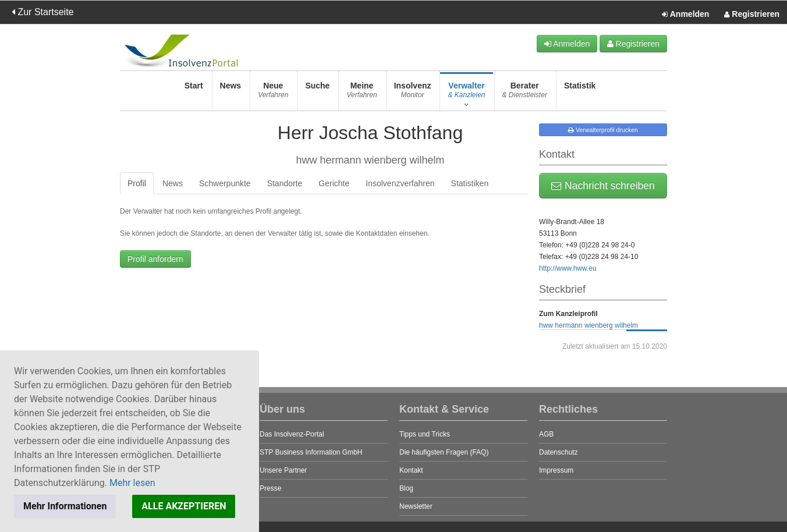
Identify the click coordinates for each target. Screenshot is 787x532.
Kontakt (411, 470)
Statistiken (470, 183)
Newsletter (416, 506)
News (231, 93)
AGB (546, 434)
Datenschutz (559, 452)
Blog (406, 488)
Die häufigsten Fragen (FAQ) (444, 452)
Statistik (580, 93)
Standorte (285, 183)
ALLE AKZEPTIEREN (184, 506)
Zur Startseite (42, 12)
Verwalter (466, 93)
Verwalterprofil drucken (603, 130)
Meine (361, 93)
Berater (525, 93)
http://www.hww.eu (568, 268)
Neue (273, 93)
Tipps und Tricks (425, 434)
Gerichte (334, 183)
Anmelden (685, 15)
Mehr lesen (132, 483)
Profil (137, 183)
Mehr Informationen (65, 506)
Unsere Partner (283, 470)
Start (194, 93)
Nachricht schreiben (603, 186)
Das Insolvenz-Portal (292, 434)
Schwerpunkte (225, 183)
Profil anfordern (155, 259)
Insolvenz (413, 93)
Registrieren (752, 15)
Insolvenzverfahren (400, 183)
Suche (317, 93)
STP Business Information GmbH (311, 452)
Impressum (556, 470)
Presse (270, 488)
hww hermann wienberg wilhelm (589, 325)
